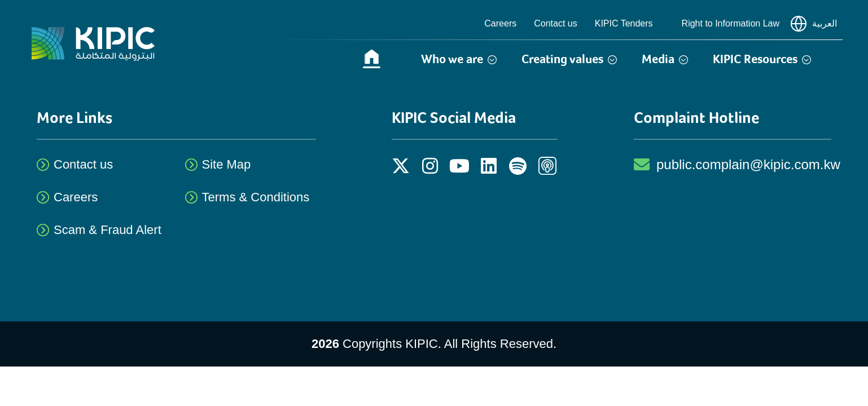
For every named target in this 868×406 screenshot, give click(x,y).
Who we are (459, 59)
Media (665, 59)
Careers (500, 23)
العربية (814, 24)
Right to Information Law (731, 23)
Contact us (555, 23)
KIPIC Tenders (630, 24)
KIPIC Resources (762, 59)
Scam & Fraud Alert (108, 230)
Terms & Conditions (256, 197)
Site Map (227, 164)
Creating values (569, 59)
